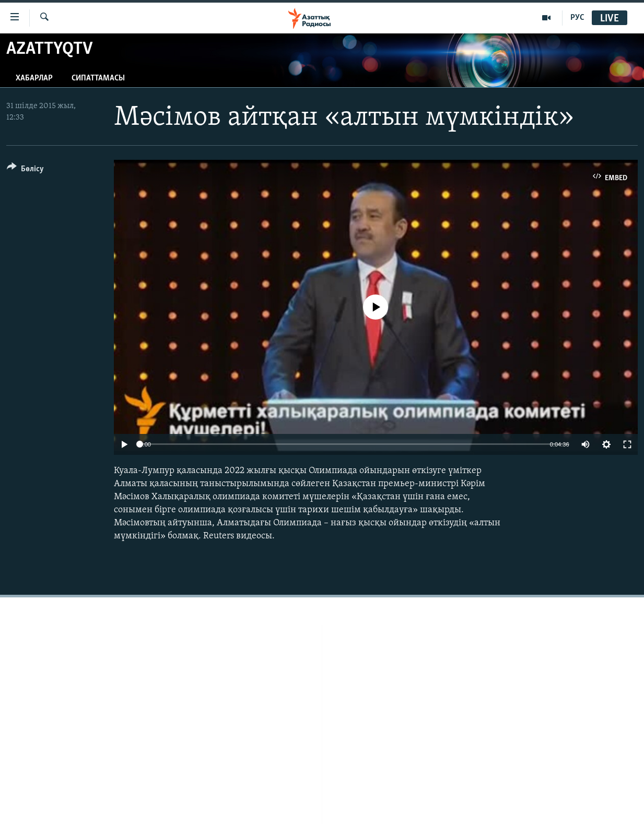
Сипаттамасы (98, 78)
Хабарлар (34, 78)
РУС (577, 18)
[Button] (25, 170)
